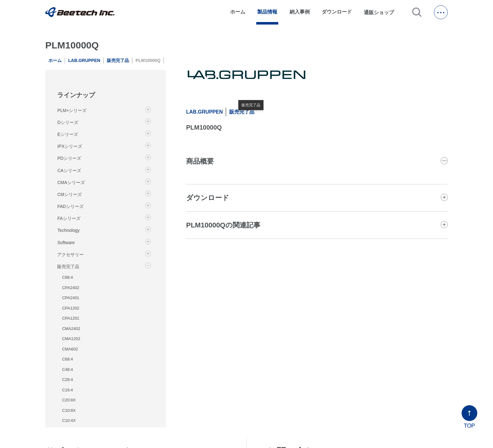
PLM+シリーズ (72, 110)
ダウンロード (337, 12)
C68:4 (67, 359)
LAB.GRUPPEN (84, 60)
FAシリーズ (69, 218)
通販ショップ (382, 12)
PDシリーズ (69, 158)
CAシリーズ (69, 171)
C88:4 (67, 277)
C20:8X (69, 400)
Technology (68, 230)
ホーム (238, 12)
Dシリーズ (68, 122)
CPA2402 (71, 288)
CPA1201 (71, 318)
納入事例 (300, 12)
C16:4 (67, 390)
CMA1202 (71, 339)
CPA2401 (71, 298)
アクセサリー (70, 255)
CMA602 (70, 349)
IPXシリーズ (70, 146)
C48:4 (67, 370)
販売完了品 (118, 60)
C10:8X (69, 410)
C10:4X (69, 420)
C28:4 (67, 380)
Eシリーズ (67, 134)
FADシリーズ (70, 206)
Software (66, 243)
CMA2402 (71, 329)
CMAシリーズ (71, 182)
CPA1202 (71, 308)
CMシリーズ (69, 194)
